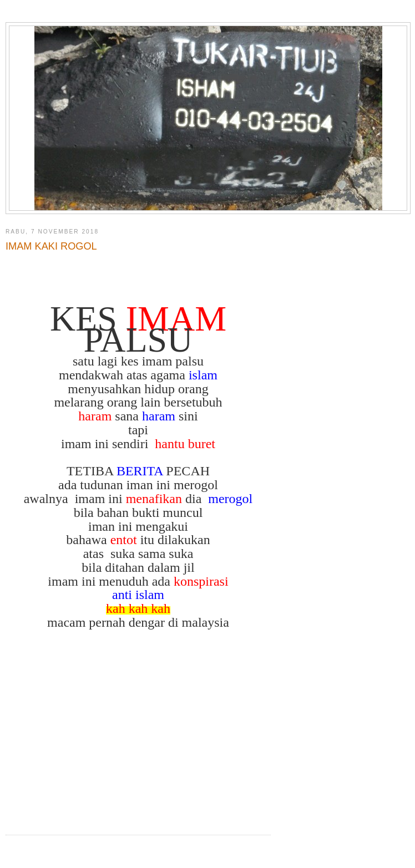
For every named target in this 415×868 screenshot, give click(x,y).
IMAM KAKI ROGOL (51, 246)
